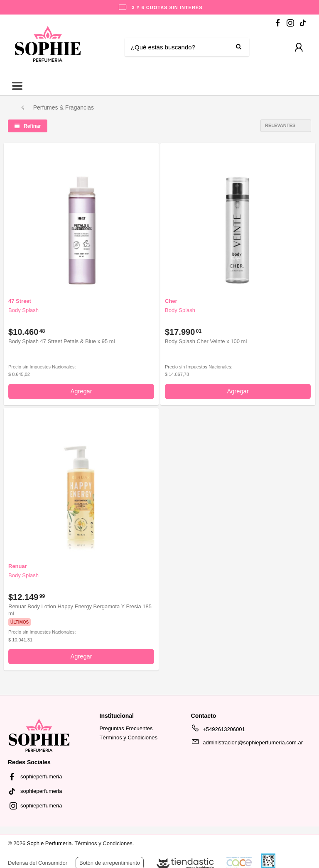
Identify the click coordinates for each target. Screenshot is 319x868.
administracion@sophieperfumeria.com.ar (247, 744)
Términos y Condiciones (129, 738)
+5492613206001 (218, 731)
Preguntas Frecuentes (126, 728)
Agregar (81, 391)
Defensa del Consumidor (38, 863)
